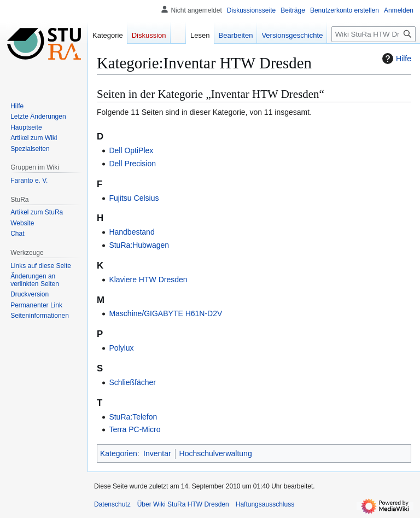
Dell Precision (132, 164)
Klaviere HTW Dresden (148, 280)
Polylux (121, 348)
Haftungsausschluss (265, 504)
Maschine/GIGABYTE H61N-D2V (165, 313)
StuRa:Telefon (133, 417)
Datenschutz (112, 504)
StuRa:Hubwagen (139, 245)
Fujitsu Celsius (134, 198)
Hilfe (395, 59)
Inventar (157, 453)
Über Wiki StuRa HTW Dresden (183, 504)
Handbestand (132, 232)
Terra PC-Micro (135, 429)
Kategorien (119, 453)
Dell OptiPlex (131, 150)
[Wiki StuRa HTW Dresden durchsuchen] (374, 34)
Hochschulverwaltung (216, 453)
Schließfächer (132, 382)
